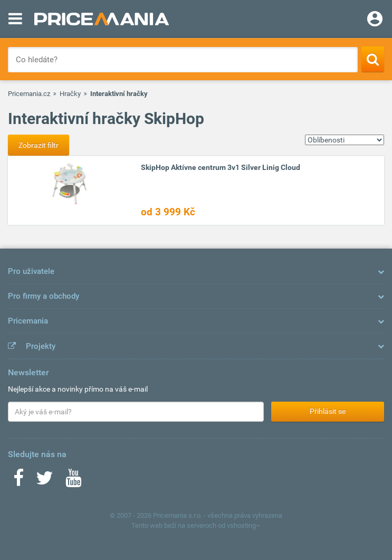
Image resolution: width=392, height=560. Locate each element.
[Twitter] (45, 481)
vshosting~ (244, 525)
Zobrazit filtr (39, 145)
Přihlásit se (328, 411)
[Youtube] (73, 481)
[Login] (375, 20)
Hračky (70, 94)
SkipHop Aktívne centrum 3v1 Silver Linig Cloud (221, 167)
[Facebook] (18, 481)
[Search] (373, 59)
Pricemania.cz (29, 94)
